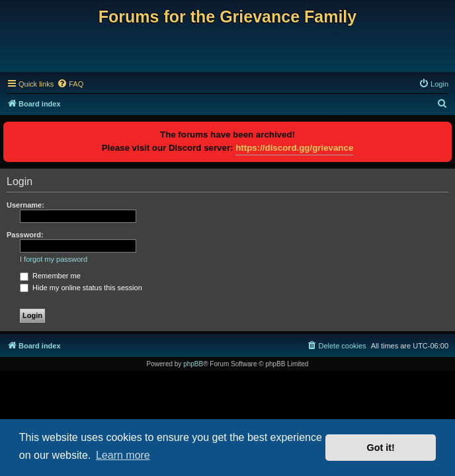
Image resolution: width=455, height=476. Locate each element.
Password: (25, 235)
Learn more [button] (123, 455)
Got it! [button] (381, 448)
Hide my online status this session (81, 288)
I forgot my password (54, 259)
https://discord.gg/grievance (294, 148)
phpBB (193, 364)
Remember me (50, 276)
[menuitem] (70, 84)
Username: (25, 205)
